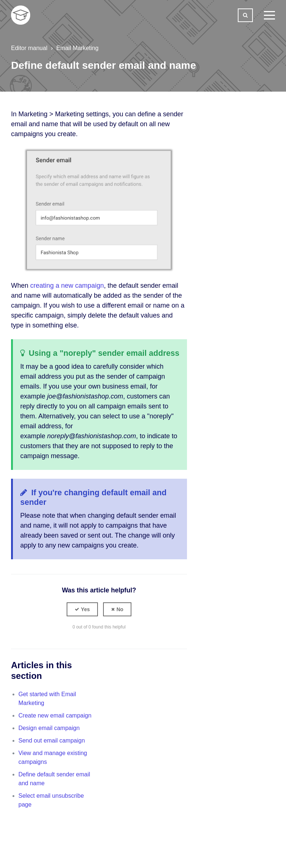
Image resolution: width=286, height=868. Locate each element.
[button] (82, 609)
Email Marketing (77, 48)
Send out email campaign (52, 741)
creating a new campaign (67, 286)
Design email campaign (49, 728)
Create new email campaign (55, 715)
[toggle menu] (269, 15)
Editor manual (29, 48)
